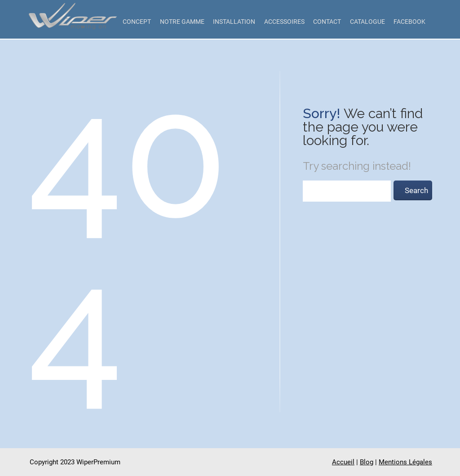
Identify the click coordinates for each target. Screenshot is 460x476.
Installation (234, 22)
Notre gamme (182, 22)
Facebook (409, 22)
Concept (137, 22)
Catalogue (367, 22)
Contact (327, 22)
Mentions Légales (405, 462)
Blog (367, 462)
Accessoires (284, 22)
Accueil (343, 462)
